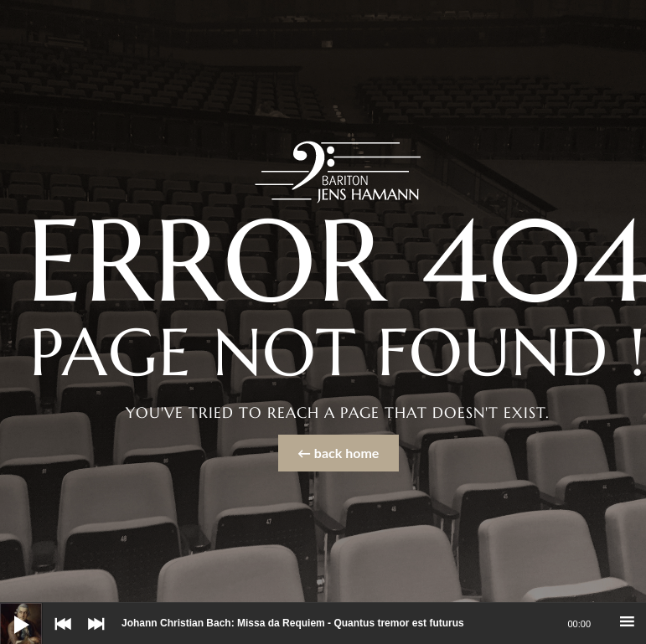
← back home (338, 453)
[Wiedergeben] (8, 611)
